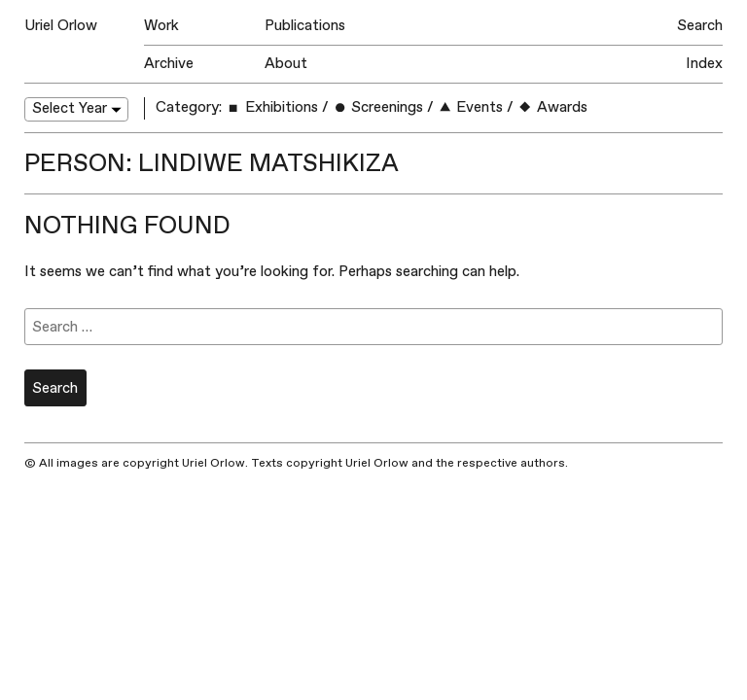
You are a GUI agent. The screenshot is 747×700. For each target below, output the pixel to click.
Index (704, 64)
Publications (305, 26)
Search (700, 26)
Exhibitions (271, 107)
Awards (552, 107)
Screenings (378, 107)
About (286, 64)
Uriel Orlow (61, 26)
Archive (169, 64)
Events (470, 107)
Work (161, 26)
